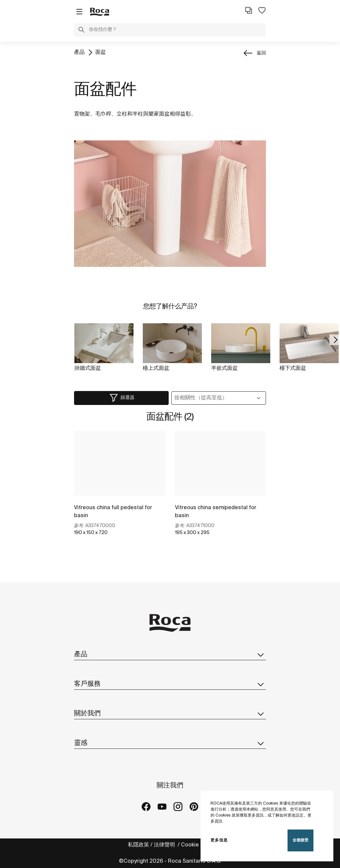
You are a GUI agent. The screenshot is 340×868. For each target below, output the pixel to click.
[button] (81, 31)
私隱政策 (138, 845)
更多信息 (219, 840)
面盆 (101, 52)
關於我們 (170, 714)
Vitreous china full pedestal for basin (113, 512)
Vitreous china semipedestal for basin (216, 512)
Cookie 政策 (197, 845)
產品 (79, 52)
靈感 (170, 743)
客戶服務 (170, 684)
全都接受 (300, 840)
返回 (261, 53)
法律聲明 (165, 845)
